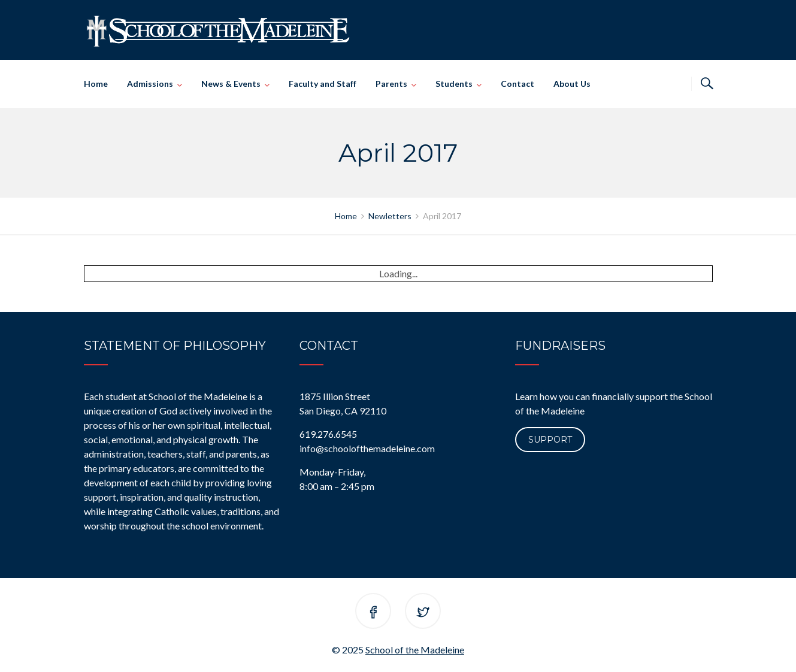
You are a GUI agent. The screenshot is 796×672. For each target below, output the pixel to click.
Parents (391, 84)
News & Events (231, 84)
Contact (517, 84)
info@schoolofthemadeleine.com (367, 448)
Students (454, 84)
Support (550, 440)
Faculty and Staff (323, 84)
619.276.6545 (328, 434)
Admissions (150, 84)
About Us (572, 84)
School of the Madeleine (415, 650)
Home (96, 84)
